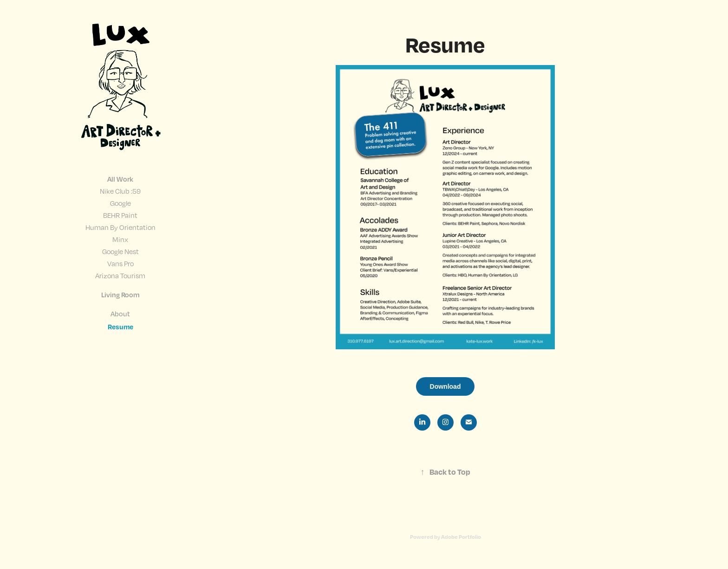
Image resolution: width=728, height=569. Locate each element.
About (120, 314)
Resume (120, 327)
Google (120, 203)
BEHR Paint (120, 215)
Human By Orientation (120, 227)
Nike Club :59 (120, 191)
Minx (120, 239)
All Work (120, 179)
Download (445, 386)
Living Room (120, 294)
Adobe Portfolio (461, 537)
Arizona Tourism (120, 275)
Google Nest (120, 251)
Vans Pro (120, 263)
